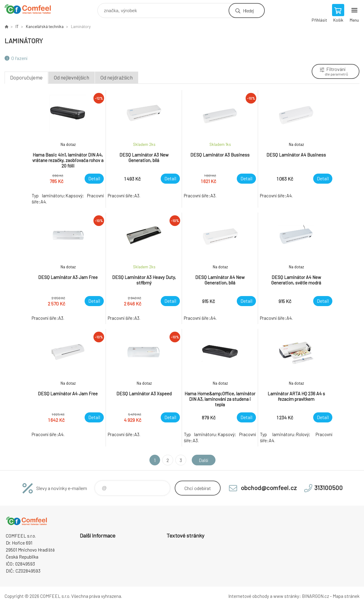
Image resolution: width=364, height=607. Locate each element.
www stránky (286, 596)
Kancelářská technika (45, 26)
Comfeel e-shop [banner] (32, 9)
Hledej (248, 11)
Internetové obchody (249, 596)
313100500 (329, 488)
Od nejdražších (117, 77)
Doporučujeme (26, 77)
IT (17, 26)
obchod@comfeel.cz (269, 488)
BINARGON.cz (315, 596)
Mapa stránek (346, 596)
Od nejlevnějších (72, 77)
